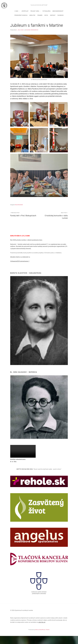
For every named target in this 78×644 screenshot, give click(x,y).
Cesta (46, 23)
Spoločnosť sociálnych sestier (39, 8)
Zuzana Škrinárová (32, 38)
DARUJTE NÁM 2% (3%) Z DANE (20, 244)
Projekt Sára (35, 19)
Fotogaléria (47, 19)
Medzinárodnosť (58, 19)
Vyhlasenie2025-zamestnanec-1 (20, 269)
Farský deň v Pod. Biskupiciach (24, 222)
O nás (16, 19)
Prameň (40, 23)
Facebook (61, 23)
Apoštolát (25, 19)
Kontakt (53, 23)
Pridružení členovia (21, 23)
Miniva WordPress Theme (42, 638)
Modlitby (32, 23)
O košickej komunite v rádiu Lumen (54, 223)
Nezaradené (19, 213)
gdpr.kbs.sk (42, 630)
